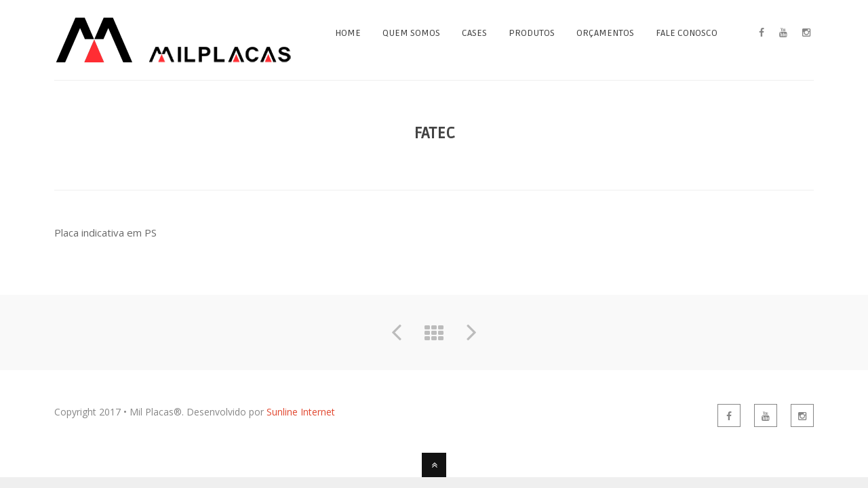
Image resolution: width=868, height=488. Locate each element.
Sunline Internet (301, 412)
